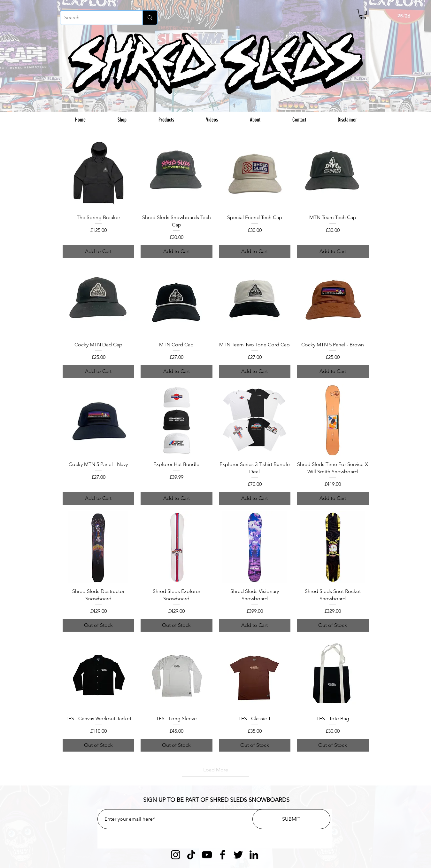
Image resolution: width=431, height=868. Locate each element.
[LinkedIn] (254, 855)
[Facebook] (223, 855)
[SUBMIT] (291, 819)
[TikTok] (191, 855)
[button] (363, 14)
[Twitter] (238, 855)
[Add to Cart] (99, 251)
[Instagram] (176, 855)
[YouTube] (207, 855)
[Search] (97, 18)
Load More (216, 770)
